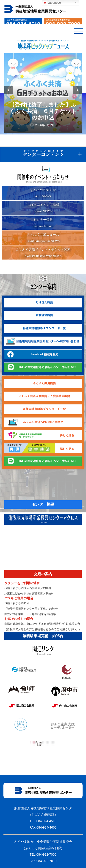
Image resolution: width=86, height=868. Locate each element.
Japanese (52, 3)
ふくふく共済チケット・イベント (43, 93)
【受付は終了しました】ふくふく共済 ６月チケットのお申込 (43, 111)
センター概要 (43, 504)
